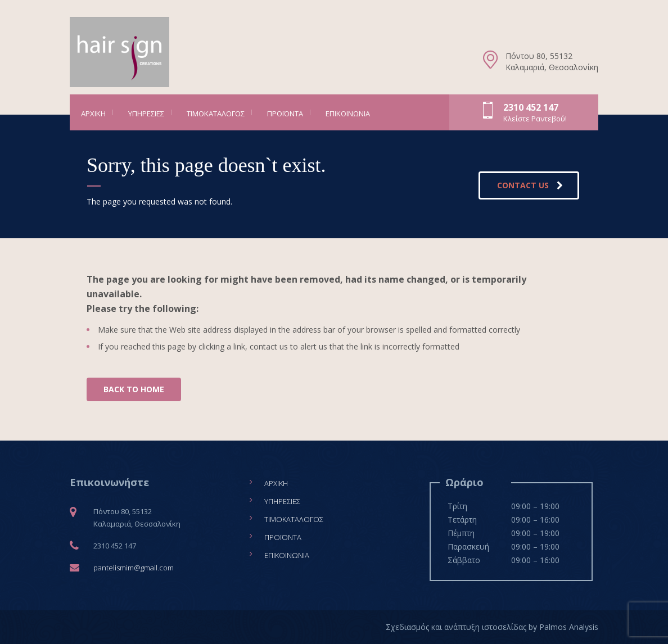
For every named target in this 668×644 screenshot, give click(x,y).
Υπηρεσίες (146, 114)
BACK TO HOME (134, 389)
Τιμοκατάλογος (216, 114)
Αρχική (93, 114)
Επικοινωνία (348, 114)
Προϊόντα (285, 114)
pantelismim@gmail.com (134, 568)
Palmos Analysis (569, 627)
